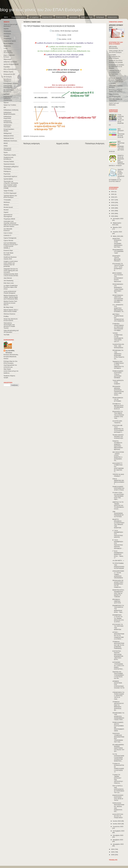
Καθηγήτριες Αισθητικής (11, 110)
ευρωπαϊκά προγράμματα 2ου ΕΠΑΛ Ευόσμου (115, 56)
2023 (113, 216)
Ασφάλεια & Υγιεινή (10, 41)
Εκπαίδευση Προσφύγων (7, 80)
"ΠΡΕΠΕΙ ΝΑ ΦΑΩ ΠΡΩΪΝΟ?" (118, 475)
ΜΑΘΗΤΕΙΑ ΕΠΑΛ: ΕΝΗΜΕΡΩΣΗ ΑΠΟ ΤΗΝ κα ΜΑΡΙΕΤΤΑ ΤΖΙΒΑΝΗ (118, 593)
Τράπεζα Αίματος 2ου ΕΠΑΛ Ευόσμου (10, 196)
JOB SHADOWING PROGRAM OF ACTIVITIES (118, 514)
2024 (113, 849)
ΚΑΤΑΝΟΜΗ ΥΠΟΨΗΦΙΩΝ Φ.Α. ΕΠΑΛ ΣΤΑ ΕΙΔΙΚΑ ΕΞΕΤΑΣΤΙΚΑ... (118, 666)
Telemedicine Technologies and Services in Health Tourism (9, 326)
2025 (113, 852)
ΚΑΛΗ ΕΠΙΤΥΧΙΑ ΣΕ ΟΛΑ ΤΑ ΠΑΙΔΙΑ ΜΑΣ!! (118, 816)
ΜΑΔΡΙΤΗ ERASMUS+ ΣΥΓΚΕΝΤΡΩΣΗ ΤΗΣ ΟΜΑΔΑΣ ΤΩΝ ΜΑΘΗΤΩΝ (118, 524)
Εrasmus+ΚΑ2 (47, 17)
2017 (113, 200)
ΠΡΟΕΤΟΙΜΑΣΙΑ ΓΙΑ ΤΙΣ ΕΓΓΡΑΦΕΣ (118, 399)
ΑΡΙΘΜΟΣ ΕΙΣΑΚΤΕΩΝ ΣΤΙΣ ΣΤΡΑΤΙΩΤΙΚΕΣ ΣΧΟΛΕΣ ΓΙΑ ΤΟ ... (118, 685)
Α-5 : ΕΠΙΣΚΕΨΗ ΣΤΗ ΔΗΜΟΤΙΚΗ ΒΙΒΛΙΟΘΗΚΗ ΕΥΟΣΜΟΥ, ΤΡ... (118, 308)
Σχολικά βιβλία (8, 179)
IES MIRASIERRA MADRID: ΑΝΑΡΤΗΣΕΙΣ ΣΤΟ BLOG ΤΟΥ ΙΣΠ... (118, 748)
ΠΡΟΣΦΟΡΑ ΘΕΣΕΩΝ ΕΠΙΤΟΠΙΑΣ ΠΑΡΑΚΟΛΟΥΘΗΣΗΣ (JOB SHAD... (118, 391)
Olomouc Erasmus (9, 314)
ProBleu (6, 316)
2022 (113, 213)
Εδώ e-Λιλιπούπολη (10, 69)
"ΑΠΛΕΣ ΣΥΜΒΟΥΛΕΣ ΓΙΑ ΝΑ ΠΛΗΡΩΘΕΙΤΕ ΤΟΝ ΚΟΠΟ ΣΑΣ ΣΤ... (118, 337)
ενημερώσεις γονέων (19, 17)
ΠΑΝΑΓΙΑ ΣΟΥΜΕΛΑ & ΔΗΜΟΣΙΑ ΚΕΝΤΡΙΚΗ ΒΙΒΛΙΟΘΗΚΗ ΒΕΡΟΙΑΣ (118, 445)
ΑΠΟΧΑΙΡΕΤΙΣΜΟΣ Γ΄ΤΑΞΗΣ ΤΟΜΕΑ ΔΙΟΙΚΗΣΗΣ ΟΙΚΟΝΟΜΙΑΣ (118, 574)
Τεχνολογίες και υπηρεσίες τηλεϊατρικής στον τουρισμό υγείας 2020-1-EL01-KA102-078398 (11, 185)
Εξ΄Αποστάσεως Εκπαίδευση (9, 91)
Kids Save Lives (9, 283)
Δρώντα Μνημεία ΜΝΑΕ (11, 64)
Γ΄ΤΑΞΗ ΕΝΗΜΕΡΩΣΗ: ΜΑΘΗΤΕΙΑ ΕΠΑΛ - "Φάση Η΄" (118, 554)
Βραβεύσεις (7, 46)
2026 (113, 855)
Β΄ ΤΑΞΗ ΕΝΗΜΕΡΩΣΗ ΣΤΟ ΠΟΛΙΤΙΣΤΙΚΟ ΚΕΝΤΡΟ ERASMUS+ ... (118, 544)
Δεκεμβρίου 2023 (118, 844)
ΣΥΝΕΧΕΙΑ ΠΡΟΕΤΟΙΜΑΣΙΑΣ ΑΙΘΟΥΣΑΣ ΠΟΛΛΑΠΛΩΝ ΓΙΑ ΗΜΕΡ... (118, 327)
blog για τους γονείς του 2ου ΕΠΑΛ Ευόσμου (41, 10)
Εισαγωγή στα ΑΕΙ (9, 74)
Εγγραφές (7, 67)
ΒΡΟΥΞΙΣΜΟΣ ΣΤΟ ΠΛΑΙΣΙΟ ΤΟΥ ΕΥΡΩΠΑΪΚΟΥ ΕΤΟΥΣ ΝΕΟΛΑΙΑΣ (118, 277)
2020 (113, 208)
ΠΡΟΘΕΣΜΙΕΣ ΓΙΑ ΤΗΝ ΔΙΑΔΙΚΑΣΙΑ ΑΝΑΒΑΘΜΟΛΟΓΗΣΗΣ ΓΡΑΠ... (118, 716)
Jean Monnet (8, 278)
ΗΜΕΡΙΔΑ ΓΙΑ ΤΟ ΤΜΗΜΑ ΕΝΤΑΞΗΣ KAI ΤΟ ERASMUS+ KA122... (118, 505)
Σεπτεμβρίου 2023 (119, 831)
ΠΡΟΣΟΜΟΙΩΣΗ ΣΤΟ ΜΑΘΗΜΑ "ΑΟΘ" (118, 251)
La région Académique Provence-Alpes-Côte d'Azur (11, 287)
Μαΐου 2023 (117, 236)
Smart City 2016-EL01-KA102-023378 (11, 320)
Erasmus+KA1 (61, 17)
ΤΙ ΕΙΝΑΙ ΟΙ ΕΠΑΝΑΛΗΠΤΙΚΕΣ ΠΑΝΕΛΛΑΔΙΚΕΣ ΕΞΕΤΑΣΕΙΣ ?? (118, 768)
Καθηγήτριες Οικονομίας (7, 126)
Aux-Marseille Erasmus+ (8, 230)
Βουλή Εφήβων (8, 43)
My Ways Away (8, 307)
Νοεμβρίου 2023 (118, 840)
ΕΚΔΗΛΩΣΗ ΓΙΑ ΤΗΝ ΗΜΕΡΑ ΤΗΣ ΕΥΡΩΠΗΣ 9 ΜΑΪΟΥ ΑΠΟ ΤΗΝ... (118, 415)
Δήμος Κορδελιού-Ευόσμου (9, 56)
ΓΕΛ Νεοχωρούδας (115, 97)
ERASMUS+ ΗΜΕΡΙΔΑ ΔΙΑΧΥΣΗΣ (117, 601)
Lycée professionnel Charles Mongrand (10, 292)
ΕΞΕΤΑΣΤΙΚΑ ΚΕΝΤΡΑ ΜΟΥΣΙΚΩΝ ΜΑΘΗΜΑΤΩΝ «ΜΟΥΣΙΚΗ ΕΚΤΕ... (118, 655)
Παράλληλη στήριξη (10, 155)
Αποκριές (7, 36)
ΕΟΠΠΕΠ (7, 94)
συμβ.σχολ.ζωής (87, 17)
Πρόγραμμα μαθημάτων (11, 167)
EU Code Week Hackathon (8, 254)
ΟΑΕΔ (6, 146)
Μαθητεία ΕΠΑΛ (9, 136)
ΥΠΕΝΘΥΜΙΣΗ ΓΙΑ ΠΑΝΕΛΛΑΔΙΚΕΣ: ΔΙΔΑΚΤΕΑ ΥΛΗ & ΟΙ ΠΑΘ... (118, 696)
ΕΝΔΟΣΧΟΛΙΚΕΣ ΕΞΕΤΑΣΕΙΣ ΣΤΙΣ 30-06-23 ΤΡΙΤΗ (118, 798)
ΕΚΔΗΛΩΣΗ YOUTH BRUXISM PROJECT (117, 258)
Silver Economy (114, 94)
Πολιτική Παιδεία (9, 162)
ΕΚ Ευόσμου (8, 77)
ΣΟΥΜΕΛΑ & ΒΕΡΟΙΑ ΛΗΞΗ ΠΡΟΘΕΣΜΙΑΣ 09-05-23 (118, 406)
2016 (113, 197)
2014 (113, 192)
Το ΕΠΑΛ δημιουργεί (10, 193)
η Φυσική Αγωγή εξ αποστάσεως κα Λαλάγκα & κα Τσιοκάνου (115, 73)
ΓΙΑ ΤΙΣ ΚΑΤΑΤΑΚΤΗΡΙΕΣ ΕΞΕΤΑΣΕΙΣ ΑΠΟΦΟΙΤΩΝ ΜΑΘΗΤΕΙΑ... (118, 758)
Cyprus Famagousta (10, 238)
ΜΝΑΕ (6, 143)
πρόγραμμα (100, 17)
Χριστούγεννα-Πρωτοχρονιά (8, 215)
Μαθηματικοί (8, 133)
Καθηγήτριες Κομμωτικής (7, 117)
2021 (113, 211)
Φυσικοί (6, 210)
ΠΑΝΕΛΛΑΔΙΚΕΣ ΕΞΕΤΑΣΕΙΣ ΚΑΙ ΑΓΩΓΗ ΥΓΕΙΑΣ (118, 488)
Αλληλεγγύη (7, 31)
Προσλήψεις (7, 169)
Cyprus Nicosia (8, 240)
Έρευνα (6, 103)
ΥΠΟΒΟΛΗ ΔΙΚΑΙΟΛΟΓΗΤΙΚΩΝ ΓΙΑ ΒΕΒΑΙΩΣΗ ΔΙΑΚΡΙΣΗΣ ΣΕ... (118, 706)
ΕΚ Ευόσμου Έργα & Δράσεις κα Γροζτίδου (116, 91)
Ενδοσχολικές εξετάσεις (37, 136)
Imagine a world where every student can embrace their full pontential (11, 264)
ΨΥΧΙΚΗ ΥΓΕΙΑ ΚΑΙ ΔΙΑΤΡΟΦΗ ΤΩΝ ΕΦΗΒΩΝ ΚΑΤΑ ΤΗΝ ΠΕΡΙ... (118, 496)
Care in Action (8, 233)
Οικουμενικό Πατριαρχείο (7, 149)
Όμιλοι (6, 152)
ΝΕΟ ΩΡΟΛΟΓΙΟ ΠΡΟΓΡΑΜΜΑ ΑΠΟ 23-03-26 (121, 133)
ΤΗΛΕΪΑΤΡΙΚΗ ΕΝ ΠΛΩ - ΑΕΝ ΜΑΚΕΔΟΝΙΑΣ (118, 346)
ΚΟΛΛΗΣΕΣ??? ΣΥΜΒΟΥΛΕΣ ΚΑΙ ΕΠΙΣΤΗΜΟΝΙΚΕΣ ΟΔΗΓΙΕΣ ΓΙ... (118, 467)
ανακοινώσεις (112, 17)
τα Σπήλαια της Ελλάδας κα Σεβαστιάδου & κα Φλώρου (117, 67)
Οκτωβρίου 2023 (118, 835)
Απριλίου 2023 (117, 232)
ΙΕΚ (5, 107)
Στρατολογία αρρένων (10, 176)
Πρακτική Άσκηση (9, 164)
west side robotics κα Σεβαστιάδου (115, 100)
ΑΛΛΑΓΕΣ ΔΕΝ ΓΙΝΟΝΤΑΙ (117, 422)
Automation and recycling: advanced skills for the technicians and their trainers (11, 224)
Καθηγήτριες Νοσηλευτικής (8, 122)
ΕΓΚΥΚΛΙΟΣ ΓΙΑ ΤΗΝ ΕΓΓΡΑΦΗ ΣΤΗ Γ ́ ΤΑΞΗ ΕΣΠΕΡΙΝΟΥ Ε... (118, 267)
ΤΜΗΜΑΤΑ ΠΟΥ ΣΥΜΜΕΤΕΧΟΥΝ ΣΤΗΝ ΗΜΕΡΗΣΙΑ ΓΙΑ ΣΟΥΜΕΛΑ (118, 365)
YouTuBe (7, 335)
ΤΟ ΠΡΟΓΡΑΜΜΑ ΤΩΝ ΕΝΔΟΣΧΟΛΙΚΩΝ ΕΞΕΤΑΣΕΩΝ (118, 566)
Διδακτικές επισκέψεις (10, 62)
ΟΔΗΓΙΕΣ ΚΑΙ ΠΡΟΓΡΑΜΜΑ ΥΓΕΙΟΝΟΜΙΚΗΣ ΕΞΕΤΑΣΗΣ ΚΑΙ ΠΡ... (118, 675)
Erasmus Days (8, 250)
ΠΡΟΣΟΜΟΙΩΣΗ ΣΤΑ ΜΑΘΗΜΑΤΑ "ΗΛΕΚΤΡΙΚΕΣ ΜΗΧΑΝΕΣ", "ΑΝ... (118, 288)
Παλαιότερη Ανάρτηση (95, 143)
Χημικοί (6, 212)
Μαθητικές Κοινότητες (10, 141)
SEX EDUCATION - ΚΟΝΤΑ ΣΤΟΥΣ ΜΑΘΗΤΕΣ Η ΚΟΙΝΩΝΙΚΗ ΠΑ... (118, 456)
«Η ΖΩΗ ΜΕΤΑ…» (118, 561)
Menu (6, 17)
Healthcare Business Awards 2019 (10, 258)
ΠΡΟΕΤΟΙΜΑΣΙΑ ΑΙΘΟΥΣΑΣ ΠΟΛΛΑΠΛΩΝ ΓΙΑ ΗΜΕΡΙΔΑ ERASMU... (118, 299)
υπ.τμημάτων (34, 17)
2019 (113, 205)
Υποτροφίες (7, 200)
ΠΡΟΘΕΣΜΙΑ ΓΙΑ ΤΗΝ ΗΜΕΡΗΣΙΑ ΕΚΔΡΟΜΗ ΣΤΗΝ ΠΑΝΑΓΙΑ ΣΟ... (118, 355)
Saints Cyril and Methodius (114, 104)
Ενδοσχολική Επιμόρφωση (8, 87)
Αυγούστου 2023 (118, 827)
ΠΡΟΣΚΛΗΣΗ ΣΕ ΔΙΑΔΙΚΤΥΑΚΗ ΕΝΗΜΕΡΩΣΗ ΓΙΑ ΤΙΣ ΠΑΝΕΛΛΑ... (118, 584)
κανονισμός (74, 17)
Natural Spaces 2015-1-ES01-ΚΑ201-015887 (11, 311)
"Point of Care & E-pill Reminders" (10, 25)
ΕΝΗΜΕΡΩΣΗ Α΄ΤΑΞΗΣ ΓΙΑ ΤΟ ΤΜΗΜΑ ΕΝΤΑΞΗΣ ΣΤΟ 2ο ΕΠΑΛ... (118, 618)
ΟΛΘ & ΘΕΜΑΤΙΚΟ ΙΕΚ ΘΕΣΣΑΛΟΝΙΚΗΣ (118, 481)
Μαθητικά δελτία (9, 138)
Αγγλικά (6, 29)
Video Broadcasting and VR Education (11, 331)
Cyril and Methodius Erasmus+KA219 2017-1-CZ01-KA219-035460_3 (11, 246)
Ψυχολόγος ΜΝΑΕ (9, 219)
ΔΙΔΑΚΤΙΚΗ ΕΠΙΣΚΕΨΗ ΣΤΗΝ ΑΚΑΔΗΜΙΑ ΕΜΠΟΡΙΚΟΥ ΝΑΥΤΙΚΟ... (117, 243)
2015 (113, 194)
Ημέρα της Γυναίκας (10, 105)
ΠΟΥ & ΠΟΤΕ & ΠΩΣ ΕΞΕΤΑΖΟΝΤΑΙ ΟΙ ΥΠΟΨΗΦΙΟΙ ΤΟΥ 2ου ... (118, 789)
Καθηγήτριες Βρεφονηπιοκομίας (9, 113)
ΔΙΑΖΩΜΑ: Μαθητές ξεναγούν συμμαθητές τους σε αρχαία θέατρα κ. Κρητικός (116, 81)
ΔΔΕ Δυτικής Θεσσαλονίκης (8, 52)
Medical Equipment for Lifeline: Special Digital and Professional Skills (11, 297)
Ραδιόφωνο (7, 171)
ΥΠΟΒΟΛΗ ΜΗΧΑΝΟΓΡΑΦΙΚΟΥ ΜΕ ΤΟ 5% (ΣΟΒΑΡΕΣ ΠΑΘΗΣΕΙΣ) (118, 645)
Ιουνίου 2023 (117, 821)
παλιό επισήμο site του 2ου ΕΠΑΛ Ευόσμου (116, 51)
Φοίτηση (6, 205)
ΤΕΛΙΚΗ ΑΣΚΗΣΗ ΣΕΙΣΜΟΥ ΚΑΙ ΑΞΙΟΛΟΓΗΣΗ (118, 437)
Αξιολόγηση (7, 34)
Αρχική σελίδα (62, 143)
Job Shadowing (8, 281)
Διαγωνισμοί (7, 59)
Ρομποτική (7, 174)
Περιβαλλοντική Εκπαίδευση (8, 158)
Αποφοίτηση (7, 39)
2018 (113, 202)
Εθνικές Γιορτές (8, 72)
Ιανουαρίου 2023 (118, 219)
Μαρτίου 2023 (117, 227)
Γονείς (6, 48)
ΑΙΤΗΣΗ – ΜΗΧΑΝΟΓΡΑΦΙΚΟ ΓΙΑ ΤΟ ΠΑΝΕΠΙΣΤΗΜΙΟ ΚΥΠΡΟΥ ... (118, 636)
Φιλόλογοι (7, 202)
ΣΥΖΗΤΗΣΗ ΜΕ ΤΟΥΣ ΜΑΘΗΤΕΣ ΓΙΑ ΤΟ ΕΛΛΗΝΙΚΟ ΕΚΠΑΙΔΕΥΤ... (118, 429)
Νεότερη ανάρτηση (32, 143)
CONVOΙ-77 (7, 235)
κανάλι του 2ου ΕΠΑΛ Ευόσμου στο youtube (116, 61)
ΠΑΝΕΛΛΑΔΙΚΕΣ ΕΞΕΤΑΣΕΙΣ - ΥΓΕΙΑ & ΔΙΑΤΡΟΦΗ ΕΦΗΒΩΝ (118, 374)
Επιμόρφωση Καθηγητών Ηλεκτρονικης (8, 98)
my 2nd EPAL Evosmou (10, 352)
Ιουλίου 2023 (117, 824)
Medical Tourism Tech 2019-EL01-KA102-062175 (10, 303)
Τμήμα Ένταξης (8, 191)
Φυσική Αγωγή (8, 207)
